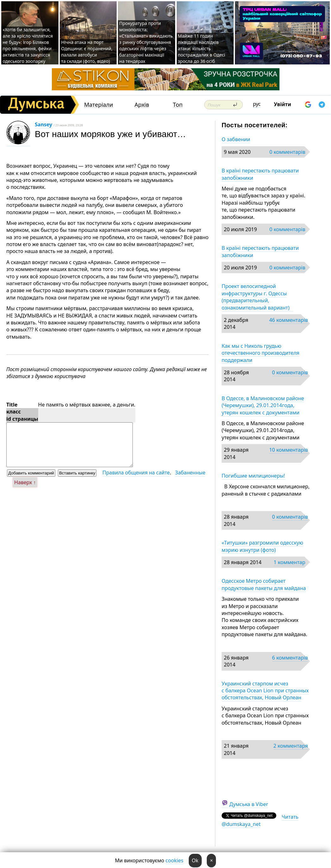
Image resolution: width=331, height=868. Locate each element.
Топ (178, 105)
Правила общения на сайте (136, 473)
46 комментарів (288, 320)
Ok (195, 860)
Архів (142, 105)
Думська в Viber (249, 804)
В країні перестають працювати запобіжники (260, 174)
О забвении (236, 139)
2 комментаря (291, 746)
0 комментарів (287, 152)
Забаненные (190, 473)
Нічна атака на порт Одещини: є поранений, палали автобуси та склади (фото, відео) (87, 52)
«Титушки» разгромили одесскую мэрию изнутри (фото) (262, 546)
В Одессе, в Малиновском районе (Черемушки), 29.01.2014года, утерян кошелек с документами (263, 405)
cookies (175, 860)
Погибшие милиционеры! (253, 476)
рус (257, 104)
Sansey (43, 124)
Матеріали (99, 105)
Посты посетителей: (255, 125)
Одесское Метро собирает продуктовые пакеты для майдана (264, 584)
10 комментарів (288, 450)
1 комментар (289, 562)
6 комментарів (290, 658)
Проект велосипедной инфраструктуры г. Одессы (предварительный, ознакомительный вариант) (257, 297)
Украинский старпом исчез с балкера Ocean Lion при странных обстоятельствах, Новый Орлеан (265, 691)
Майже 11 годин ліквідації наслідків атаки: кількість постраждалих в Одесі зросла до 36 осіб (202, 48)
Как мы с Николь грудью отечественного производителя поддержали (261, 353)
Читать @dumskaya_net (260, 820)
